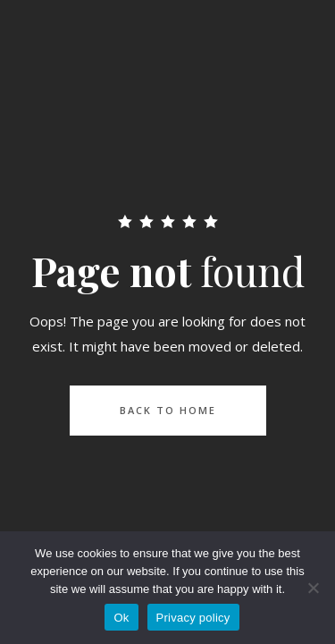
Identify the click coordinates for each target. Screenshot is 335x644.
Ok (121, 618)
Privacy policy (193, 618)
